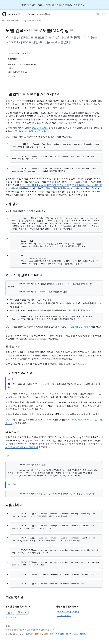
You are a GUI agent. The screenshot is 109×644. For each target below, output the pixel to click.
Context (33, 21)
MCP (41, 21)
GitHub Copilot (13, 21)
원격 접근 (13, 347)
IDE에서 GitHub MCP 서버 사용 (78, 327)
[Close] (101, 4)
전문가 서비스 (72, 634)
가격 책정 (60, 634)
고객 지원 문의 (63, 616)
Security (12, 432)
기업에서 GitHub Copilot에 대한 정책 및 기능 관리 (45, 185)
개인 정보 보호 (41, 634)
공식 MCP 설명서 (40, 128)
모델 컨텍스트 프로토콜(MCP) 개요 (32, 94)
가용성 (12, 204)
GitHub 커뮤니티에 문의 (67, 612)
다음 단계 (14, 505)
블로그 (83, 634)
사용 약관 (29, 634)
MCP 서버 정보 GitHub (24, 275)
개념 (24, 21)
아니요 (22, 612)
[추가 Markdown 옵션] (30, 53)
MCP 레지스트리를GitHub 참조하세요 (31, 131)
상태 (52, 634)
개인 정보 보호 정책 (13, 617)
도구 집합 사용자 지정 (20, 373)
